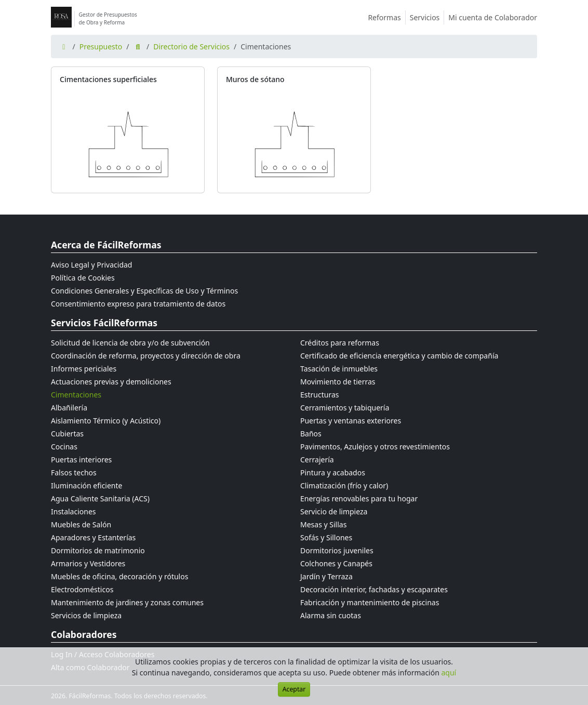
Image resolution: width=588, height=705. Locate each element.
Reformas (386, 17)
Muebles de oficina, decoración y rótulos (119, 576)
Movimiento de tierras (338, 382)
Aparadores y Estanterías (93, 537)
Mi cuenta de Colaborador (493, 17)
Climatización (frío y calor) (344, 485)
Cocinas (64, 447)
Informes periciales (84, 369)
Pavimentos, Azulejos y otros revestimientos (375, 447)
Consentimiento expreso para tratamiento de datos (138, 304)
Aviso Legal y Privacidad (91, 265)
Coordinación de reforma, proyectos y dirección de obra (146, 356)
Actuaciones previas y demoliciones (111, 382)
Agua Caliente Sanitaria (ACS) (100, 498)
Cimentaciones (76, 395)
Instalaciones (73, 511)
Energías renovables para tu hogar (359, 498)
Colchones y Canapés (336, 563)
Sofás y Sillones (326, 537)
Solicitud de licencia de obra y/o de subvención (130, 343)
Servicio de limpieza (334, 511)
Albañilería (69, 408)
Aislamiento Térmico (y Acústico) (106, 421)
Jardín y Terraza (326, 576)
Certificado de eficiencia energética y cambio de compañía (399, 356)
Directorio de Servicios (191, 46)
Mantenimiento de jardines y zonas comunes (127, 602)
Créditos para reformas (340, 343)
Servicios (427, 17)
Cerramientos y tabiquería (345, 408)
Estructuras (319, 395)
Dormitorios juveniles (337, 550)
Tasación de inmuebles (339, 369)
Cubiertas (67, 434)
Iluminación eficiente (86, 485)
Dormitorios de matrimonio (98, 550)
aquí (449, 673)
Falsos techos (74, 473)
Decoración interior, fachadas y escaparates (374, 589)
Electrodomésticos (82, 589)
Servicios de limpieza (86, 615)
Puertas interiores (81, 460)
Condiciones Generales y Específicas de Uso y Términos (144, 291)
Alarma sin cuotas (331, 615)
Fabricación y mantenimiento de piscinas (370, 602)
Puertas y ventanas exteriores (351, 421)
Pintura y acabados (333, 473)
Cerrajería (317, 460)
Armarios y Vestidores (88, 563)
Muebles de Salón (81, 524)
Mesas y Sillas (323, 524)
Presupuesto (101, 46)
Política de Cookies (83, 278)
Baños (311, 434)
